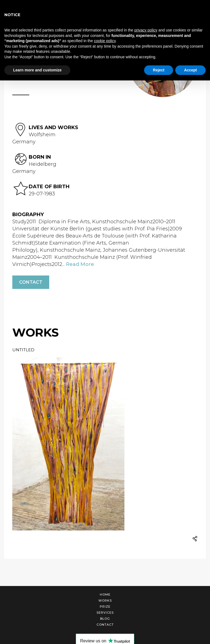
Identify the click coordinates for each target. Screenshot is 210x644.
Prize (105, 607)
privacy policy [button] (146, 30)
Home (105, 594)
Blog (105, 619)
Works (105, 601)
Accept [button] (190, 70)
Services (105, 613)
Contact (31, 282)
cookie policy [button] (105, 41)
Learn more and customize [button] (37, 70)
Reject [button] (159, 70)
